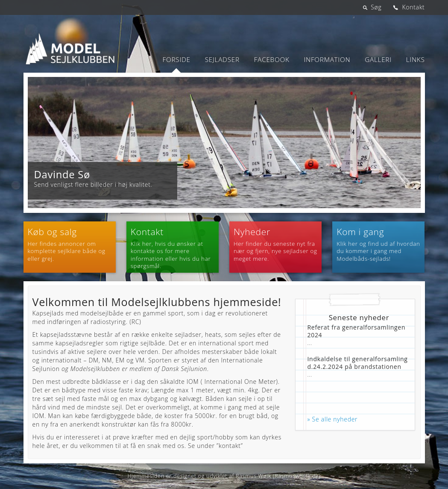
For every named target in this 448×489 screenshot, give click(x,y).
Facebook (272, 60)
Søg (376, 7)
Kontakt (413, 7)
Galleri (378, 60)
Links (416, 60)
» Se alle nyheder (333, 419)
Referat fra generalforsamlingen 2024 (357, 331)
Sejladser (222, 60)
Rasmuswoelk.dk (297, 476)
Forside (177, 60)
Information (327, 60)
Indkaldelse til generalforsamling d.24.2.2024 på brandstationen (358, 363)
